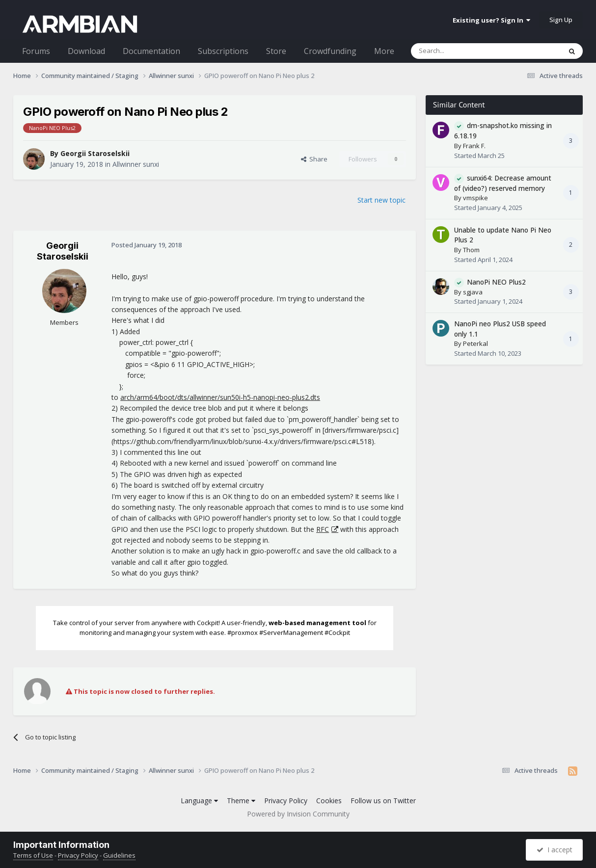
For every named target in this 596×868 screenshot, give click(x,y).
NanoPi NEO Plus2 (496, 282)
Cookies (329, 801)
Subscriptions (223, 51)
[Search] (462, 51)
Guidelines (119, 855)
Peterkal (475, 343)
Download (86, 51)
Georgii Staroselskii (95, 153)
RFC (323, 529)
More (384, 51)
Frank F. (474, 146)
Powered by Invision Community (298, 814)
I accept (555, 850)
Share (314, 159)
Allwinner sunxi (136, 164)
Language (199, 801)
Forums (36, 51)
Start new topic (381, 200)
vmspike (475, 198)
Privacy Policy (286, 801)
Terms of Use (33, 855)
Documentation (151, 51)
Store (276, 51)
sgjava (473, 292)
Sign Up (561, 20)
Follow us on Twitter (383, 801)
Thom (471, 250)
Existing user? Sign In (491, 20)
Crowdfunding (330, 51)
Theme (241, 801)
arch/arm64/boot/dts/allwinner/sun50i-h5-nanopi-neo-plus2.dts (220, 397)
